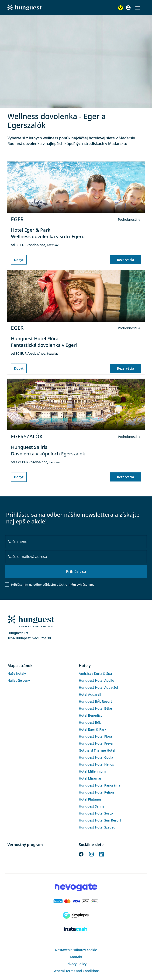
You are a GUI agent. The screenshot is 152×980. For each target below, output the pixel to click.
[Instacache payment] (76, 929)
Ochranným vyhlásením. (76, 585)
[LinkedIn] (102, 854)
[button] (138, 8)
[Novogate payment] (76, 887)
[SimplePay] (76, 915)
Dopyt (19, 260)
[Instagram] (91, 854)
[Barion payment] (76, 901)
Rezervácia (126, 260)
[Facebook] (81, 854)
